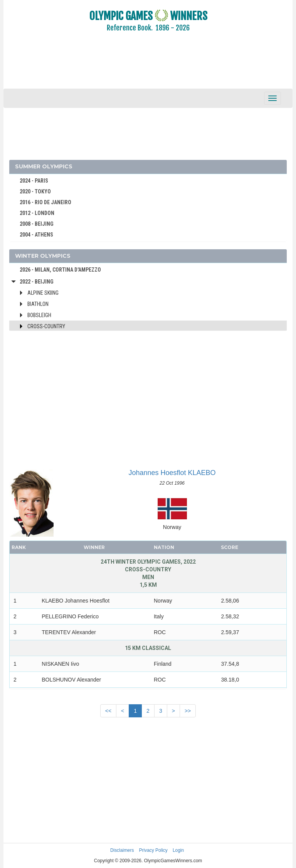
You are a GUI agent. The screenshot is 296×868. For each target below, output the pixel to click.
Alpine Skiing (43, 293)
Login (178, 850)
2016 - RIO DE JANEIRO (45, 202)
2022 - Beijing (37, 282)
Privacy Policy (153, 850)
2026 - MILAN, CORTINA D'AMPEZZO (60, 270)
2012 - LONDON (37, 213)
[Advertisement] (148, 65)
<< (108, 711)
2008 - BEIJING (37, 224)
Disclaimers (122, 850)
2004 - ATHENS (36, 235)
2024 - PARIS (34, 181)
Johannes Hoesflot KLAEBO (172, 473)
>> (188, 711)
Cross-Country (46, 326)
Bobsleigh (39, 315)
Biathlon (38, 304)
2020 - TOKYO (35, 191)
